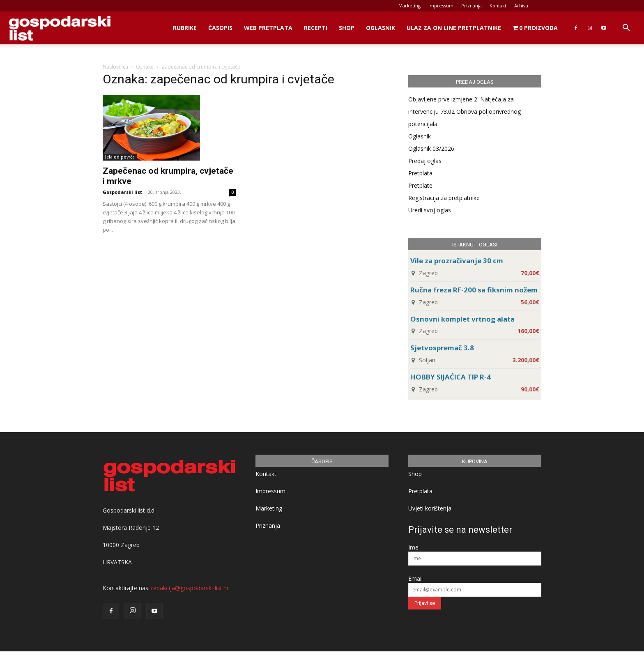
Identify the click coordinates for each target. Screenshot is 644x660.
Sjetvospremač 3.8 (442, 348)
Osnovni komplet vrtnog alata (462, 319)
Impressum (441, 6)
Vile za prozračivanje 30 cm (457, 261)
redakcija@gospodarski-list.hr (190, 588)
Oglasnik (381, 28)
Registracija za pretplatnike (444, 198)
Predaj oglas (425, 161)
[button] (626, 29)
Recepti (316, 28)
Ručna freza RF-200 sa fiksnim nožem (474, 290)
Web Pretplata (268, 28)
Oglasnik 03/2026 (431, 148)
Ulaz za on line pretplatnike (454, 28)
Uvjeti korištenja (430, 508)
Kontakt (498, 6)
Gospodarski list (122, 192)
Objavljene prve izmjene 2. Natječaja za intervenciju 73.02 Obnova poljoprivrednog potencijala (465, 112)
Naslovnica (115, 67)
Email (415, 578)
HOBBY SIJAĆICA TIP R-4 (451, 377)
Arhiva (521, 6)
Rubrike (185, 28)
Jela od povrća (120, 157)
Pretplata (420, 173)
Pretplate (420, 185)
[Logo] (60, 28)
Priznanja (471, 6)
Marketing (409, 6)
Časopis (220, 28)
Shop (347, 28)
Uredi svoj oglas (430, 210)
